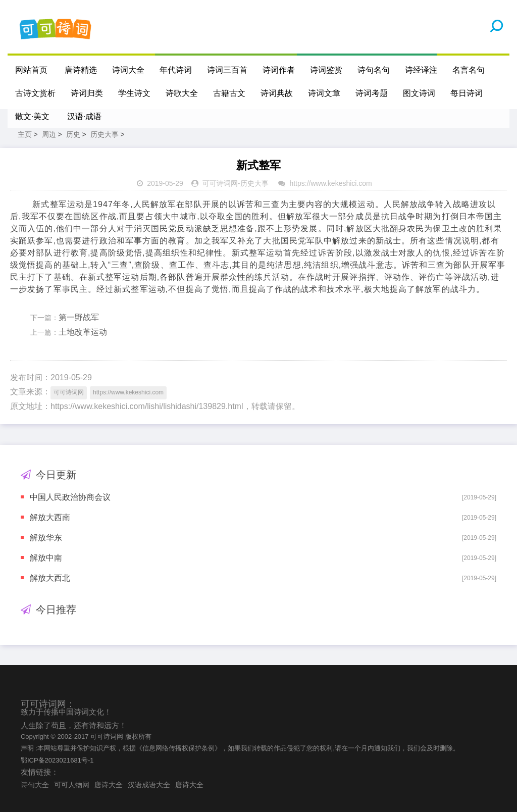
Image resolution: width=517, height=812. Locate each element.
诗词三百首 (227, 70)
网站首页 (31, 70)
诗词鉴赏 (326, 70)
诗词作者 (279, 70)
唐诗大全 (109, 785)
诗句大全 (35, 785)
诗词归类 (87, 93)
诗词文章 (324, 93)
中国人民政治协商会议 (70, 497)
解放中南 (46, 558)
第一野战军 (79, 317)
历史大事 (105, 134)
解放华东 (46, 538)
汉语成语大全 (149, 785)
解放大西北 (50, 578)
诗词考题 (372, 93)
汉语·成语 (84, 116)
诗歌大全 (182, 93)
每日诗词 (467, 93)
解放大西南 (50, 517)
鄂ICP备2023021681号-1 (57, 760)
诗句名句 (374, 70)
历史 (73, 134)
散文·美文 (32, 116)
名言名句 (469, 70)
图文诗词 (419, 93)
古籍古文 (229, 93)
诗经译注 (421, 70)
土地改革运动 (83, 332)
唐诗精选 (81, 70)
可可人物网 (72, 785)
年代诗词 (176, 70)
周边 (49, 134)
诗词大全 (128, 70)
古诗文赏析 (35, 93)
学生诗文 (134, 93)
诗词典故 (277, 93)
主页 (25, 134)
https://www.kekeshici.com (330, 183)
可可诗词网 (220, 183)
